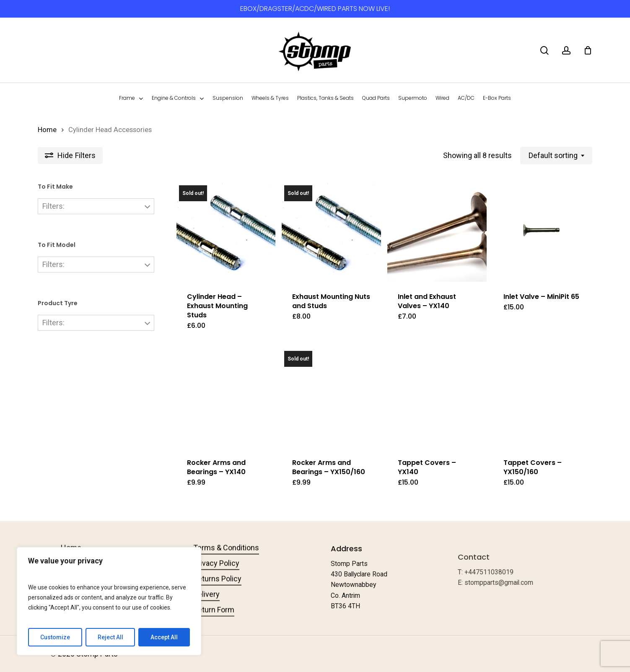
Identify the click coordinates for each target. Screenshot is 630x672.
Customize (55, 637)
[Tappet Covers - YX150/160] (543, 398)
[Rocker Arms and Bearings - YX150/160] (331, 398)
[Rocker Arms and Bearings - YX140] (226, 398)
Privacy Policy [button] (216, 577)
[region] (109, 601)
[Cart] (588, 50)
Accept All (164, 637)
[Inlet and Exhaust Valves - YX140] (437, 232)
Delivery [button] (206, 608)
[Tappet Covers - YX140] (437, 398)
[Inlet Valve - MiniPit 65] (543, 232)
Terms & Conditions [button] (226, 562)
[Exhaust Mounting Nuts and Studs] (331, 232)
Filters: (53, 206)
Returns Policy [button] (217, 593)
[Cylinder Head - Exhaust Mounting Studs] (226, 232)
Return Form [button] (214, 624)
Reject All (110, 637)
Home (47, 130)
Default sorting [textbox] (553, 155)
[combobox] (556, 156)
